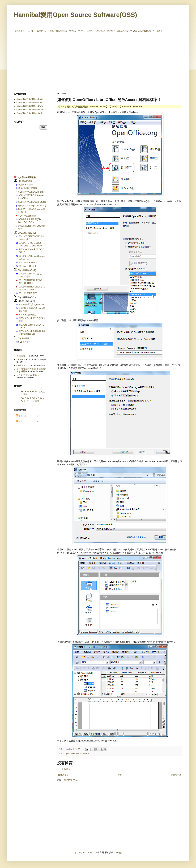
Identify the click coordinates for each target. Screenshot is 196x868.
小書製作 (158, 31)
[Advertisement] (73, 62)
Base (73, 31)
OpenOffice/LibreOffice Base (77, 753)
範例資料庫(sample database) (32, 206)
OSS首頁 (20, 31)
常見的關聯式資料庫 (28, 188)
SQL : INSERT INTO (28, 293)
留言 (19, 421)
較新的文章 (63, 775)
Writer (111, 31)
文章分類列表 (80, 107)
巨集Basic (122, 31)
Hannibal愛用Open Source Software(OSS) (75, 15)
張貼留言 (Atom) (72, 780)
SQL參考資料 (24, 338)
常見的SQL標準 (25, 185)
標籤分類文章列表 (58, 31)
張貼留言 (66, 769)
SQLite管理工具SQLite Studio (32, 202)
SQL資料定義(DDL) (27, 233)
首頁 (120, 775)
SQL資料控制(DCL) (27, 297)
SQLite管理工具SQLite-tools (31, 192)
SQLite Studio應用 (26, 301)
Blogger (119, 853)
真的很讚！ (22, 356)
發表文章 (21, 416)
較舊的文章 (176, 775)
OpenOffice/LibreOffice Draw (30, 106)
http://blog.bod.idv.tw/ (83, 853)
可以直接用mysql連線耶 (27, 375)
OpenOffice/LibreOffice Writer (30, 113)
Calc (81, 31)
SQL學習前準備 (25, 181)
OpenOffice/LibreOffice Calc (29, 103)
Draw (90, 31)
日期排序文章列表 (37, 31)
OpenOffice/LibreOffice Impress (31, 110)
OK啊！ (20, 366)
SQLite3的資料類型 (27, 216)
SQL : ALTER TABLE (28, 266)
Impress (100, 31)
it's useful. (21, 359)
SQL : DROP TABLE (28, 262)
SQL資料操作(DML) (27, 270)
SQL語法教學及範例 (141, 31)
